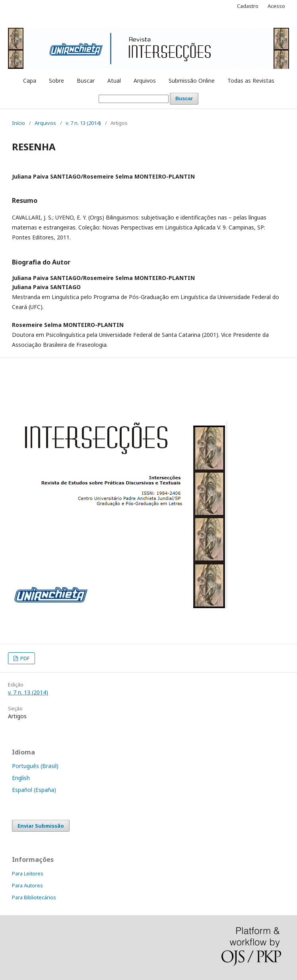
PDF (24, 658)
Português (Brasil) (35, 766)
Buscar (86, 81)
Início (18, 123)
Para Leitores (28, 873)
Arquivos (145, 81)
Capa (30, 81)
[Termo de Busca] (134, 99)
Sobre (56, 81)
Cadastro (248, 6)
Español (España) (34, 790)
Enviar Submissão (41, 826)
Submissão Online (192, 81)
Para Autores (27, 885)
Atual (114, 81)
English (21, 778)
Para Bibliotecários (34, 897)
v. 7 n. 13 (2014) (83, 123)
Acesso (276, 6)
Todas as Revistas (251, 81)
